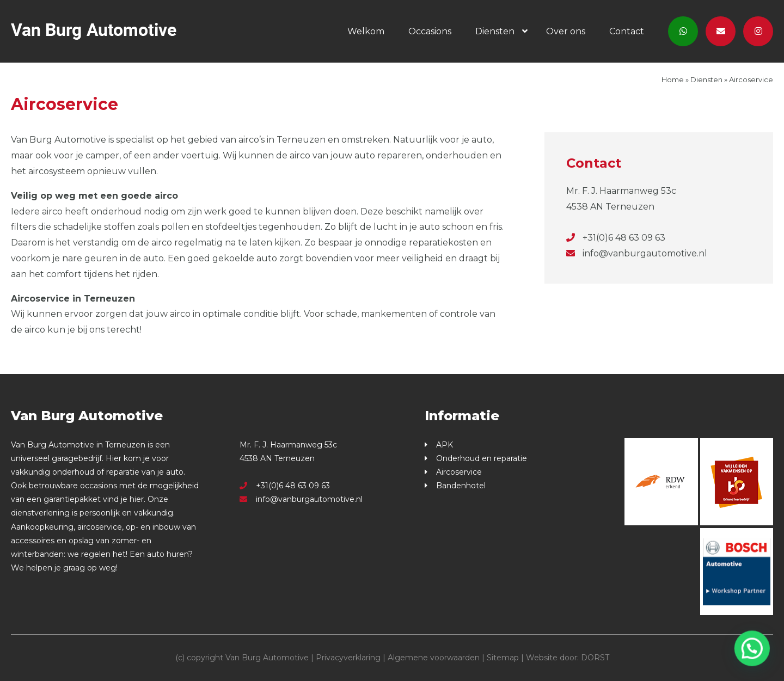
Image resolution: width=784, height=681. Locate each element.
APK (445, 445)
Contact (627, 31)
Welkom (366, 31)
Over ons (566, 31)
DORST (595, 658)
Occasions (430, 31)
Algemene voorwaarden (434, 658)
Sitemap (503, 658)
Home (673, 79)
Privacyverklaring (348, 658)
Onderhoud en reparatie (482, 458)
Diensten (495, 31)
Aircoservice (459, 472)
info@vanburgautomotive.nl (637, 253)
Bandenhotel (461, 486)
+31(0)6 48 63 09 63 (616, 238)
